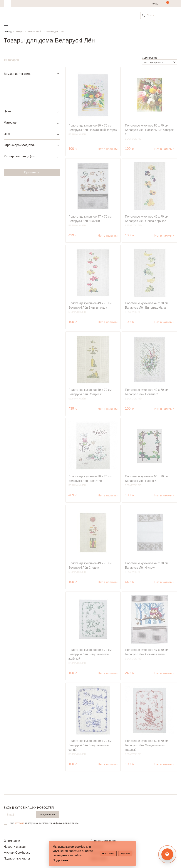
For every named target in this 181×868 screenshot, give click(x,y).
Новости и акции (15, 847)
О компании (12, 841)
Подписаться (47, 815)
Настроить (108, 854)
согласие (19, 823)
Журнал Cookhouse (17, 853)
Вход (155, 4)
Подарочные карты (17, 858)
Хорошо (125, 854)
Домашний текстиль (17, 74)
